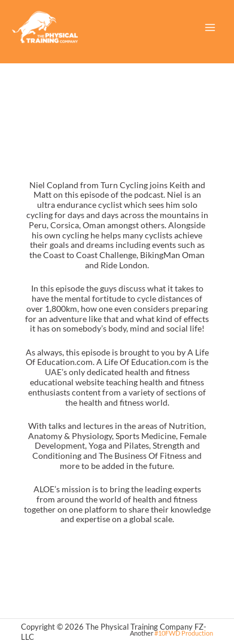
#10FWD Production (184, 633)
